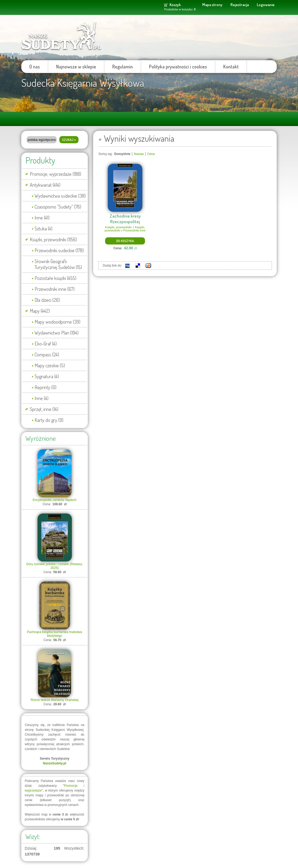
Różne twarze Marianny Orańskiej (55, 700)
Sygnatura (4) (47, 376)
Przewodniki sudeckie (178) (59, 250)
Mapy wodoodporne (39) (57, 322)
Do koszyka (125, 241)
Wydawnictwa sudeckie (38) (60, 196)
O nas (35, 67)
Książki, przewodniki (118, 227)
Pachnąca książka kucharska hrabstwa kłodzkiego (55, 634)
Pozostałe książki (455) (55, 278)
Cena (151, 154)
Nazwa (139, 154)
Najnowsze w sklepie (76, 67)
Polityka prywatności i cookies (178, 67)
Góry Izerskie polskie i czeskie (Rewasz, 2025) (55, 566)
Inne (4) (42, 398)
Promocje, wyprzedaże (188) (55, 174)
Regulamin (123, 67)
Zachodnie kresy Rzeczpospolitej (125, 219)
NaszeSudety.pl (55, 763)
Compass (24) (47, 354)
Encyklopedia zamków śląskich (55, 500)
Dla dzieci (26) (47, 300)
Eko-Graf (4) (46, 344)
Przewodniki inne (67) (55, 289)
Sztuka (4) (44, 229)
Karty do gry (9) (49, 420)
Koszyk (175, 5)
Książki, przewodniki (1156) (53, 239)
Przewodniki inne (134, 230)
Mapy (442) (40, 311)
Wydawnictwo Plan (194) (57, 333)
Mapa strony (212, 5)
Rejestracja (240, 5)
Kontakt (231, 67)
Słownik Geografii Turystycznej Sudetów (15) (58, 264)
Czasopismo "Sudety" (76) (58, 207)
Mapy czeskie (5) (50, 365)
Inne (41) (42, 218)
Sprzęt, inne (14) (44, 409)
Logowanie (266, 5)
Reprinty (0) (45, 387)
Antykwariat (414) (45, 185)
